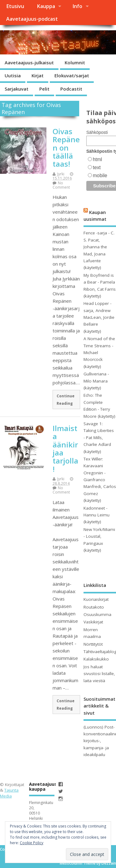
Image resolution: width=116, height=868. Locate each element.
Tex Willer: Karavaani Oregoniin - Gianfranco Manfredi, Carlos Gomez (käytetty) (100, 480)
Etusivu (15, 6)
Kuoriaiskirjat (96, 599)
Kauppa (46, 6)
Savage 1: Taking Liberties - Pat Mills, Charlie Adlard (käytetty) (99, 438)
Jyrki (61, 174)
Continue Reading (66, 400)
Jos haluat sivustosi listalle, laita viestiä (99, 674)
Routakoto (94, 607)
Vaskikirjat (93, 622)
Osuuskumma (97, 614)
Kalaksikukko (96, 659)
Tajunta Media (9, 793)
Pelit (44, 89)
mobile (100, 175)
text (97, 167)
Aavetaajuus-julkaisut (29, 62)
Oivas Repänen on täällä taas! (66, 148)
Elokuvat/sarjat (72, 75)
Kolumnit (75, 62)
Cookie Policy (32, 843)
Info (77, 6)
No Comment (61, 185)
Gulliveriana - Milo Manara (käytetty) (96, 381)
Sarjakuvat (17, 89)
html (97, 159)
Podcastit (71, 89)
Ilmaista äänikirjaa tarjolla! (65, 449)
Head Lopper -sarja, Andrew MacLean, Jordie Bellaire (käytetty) (99, 317)
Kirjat (38, 75)
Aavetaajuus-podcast (32, 19)
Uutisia (13, 75)
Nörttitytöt (93, 644)
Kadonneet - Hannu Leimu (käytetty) (97, 515)
